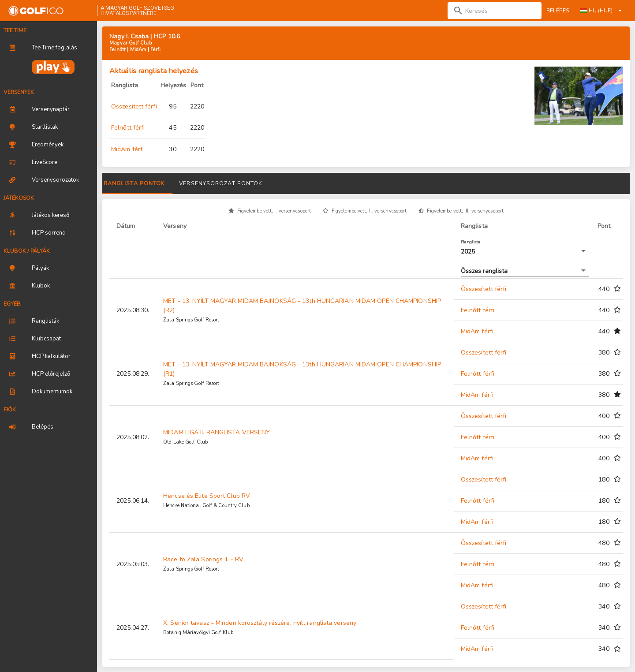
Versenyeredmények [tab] (143, 183)
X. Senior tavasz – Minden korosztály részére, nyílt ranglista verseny (260, 623)
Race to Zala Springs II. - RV (203, 559)
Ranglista (471, 242)
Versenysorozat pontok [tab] (347, 183)
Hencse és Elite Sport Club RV (207, 496)
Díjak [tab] (203, 183)
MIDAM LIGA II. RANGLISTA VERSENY (217, 432)
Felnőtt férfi (128, 128)
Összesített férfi (134, 106)
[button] (525, 252)
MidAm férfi (127, 149)
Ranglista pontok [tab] (261, 183)
